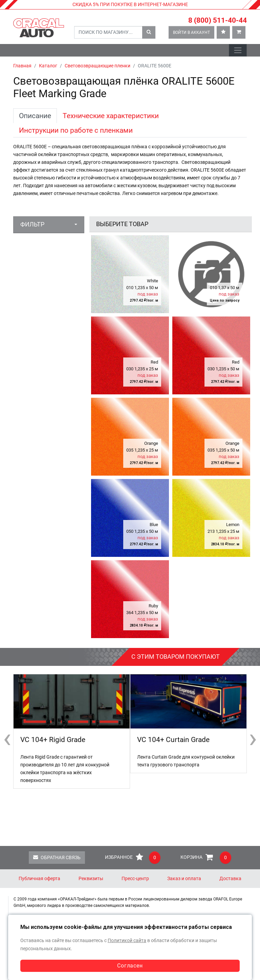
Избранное (133, 858)
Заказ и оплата (184, 879)
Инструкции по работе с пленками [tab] (76, 130)
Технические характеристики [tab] (111, 116)
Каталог (48, 66)
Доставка (230, 879)
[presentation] (7, 738)
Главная (22, 66)
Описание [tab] (35, 116)
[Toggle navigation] (238, 50)
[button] (49, 224)
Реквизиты (91, 879)
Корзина (206, 858)
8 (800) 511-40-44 (218, 20)
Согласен (130, 966)
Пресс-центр (135, 879)
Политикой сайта (127, 941)
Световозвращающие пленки (97, 66)
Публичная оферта (39, 879)
